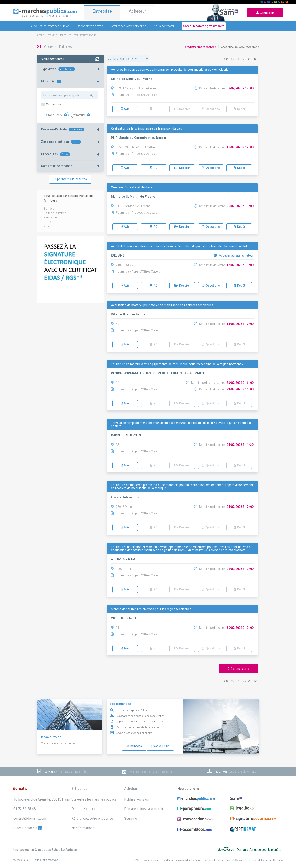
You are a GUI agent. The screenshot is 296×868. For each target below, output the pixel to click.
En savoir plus (160, 746)
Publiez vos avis (137, 799)
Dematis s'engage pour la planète (259, 847)
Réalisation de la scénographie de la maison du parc (147, 129)
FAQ (137, 855)
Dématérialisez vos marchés (145, 809)
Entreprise (102, 12)
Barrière (49, 209)
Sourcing (131, 818)
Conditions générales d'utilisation (181, 855)
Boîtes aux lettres (55, 213)
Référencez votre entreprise (128, 26)
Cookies (240, 855)
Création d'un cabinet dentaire (132, 187)
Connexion (265, 13)
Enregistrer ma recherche (200, 47)
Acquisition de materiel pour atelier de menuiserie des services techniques (162, 305)
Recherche (253, 855)
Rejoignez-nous (150, 855)
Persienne (50, 217)
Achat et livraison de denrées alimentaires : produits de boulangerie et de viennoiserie (170, 70)
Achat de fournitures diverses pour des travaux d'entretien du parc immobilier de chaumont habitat (179, 246)
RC (154, 109)
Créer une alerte (238, 669)
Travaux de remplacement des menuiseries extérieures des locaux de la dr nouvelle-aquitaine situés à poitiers (181, 425)
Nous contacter (164, 26)
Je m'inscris (134, 746)
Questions (211, 109)
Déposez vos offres (90, 26)
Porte (47, 222)
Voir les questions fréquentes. (59, 743)
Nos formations (83, 828)
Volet (47, 226)
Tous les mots (54, 104)
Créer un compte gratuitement (204, 26)
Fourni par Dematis (272, 855)
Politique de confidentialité (218, 855)
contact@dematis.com (30, 818)
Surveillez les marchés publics (50, 26)
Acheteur (137, 12)
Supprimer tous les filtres (70, 179)
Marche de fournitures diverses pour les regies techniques (151, 609)
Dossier (182, 109)
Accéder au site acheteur (234, 255)
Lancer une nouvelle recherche (239, 47)
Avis (125, 109)
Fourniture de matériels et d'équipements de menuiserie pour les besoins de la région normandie (177, 364)
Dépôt (239, 109)
